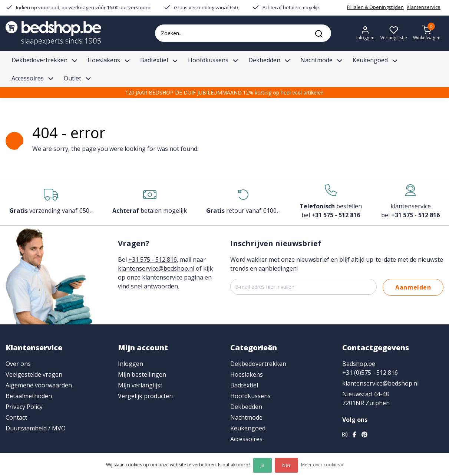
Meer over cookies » (322, 465)
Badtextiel (244, 385)
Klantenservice (424, 7)
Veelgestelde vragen (34, 374)
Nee (286, 465)
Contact (16, 417)
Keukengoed (248, 428)
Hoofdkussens (250, 396)
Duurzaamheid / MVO (36, 428)
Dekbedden (246, 407)
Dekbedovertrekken (258, 364)
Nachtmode (246, 417)
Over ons (18, 364)
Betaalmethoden (29, 396)
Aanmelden (413, 287)
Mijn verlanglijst (140, 385)
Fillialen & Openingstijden (375, 7)
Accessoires (246, 439)
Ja (263, 465)
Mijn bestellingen (142, 374)
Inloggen (131, 364)
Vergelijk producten (145, 396)
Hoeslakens (247, 374)
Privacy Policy (24, 407)
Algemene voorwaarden (39, 385)
